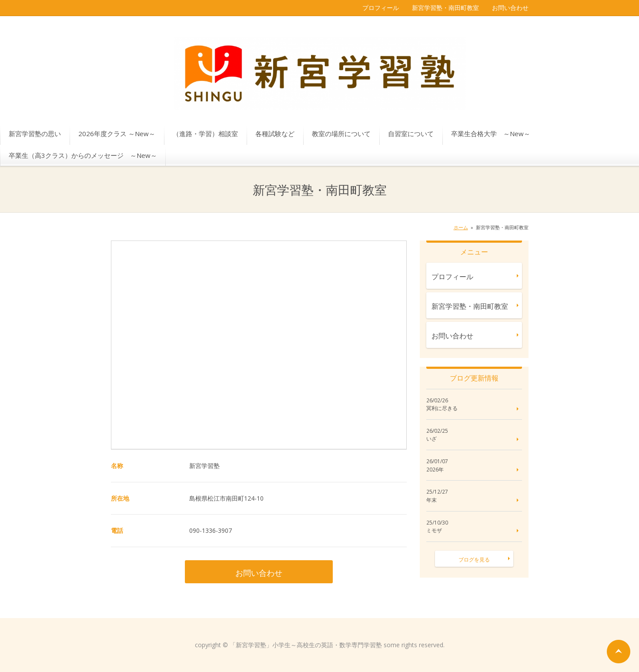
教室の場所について (341, 134)
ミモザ (434, 531)
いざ (432, 439)
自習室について (411, 134)
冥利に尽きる (442, 408)
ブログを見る (474, 560)
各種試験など (275, 134)
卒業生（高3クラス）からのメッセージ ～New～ (83, 155)
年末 (432, 500)
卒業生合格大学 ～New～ (491, 134)
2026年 (435, 470)
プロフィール (381, 8)
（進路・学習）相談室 (205, 134)
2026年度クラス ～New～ (117, 134)
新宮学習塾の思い (35, 134)
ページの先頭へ (619, 652)
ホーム (461, 227)
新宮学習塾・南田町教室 (445, 8)
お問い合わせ (510, 8)
